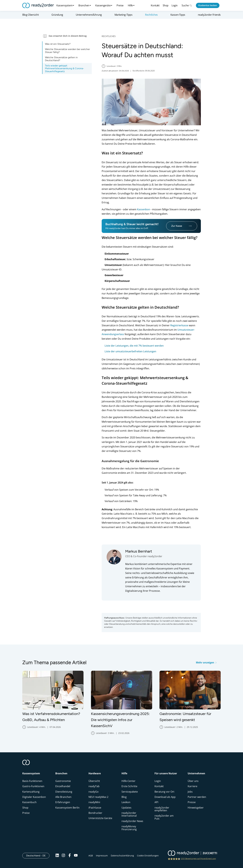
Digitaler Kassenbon (34, 797)
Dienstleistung (64, 792)
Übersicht (94, 781)
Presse (192, 802)
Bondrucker (95, 813)
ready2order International (129, 814)
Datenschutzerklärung (122, 856)
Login (175, 5)
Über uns (193, 781)
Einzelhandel (63, 786)
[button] (67, 36)
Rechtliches (151, 15)
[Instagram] (63, 856)
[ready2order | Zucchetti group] (192, 853)
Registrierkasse (179, 325)
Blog (124, 797)
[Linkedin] (57, 856)
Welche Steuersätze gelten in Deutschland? (61, 59)
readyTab (94, 786)
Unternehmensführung (89, 15)
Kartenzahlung (31, 792)
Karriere (192, 786)
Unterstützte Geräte (100, 818)
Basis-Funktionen (32, 781)
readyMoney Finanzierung (129, 828)
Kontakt (155, 5)
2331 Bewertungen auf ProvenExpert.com (198, 859)
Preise (120, 5)
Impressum (102, 856)
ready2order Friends (209, 15)
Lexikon (126, 802)
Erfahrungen (63, 802)
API (156, 802)
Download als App (165, 797)
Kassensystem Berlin (67, 808)
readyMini (94, 802)
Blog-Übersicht (31, 15)
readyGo (94, 792)
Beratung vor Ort (164, 792)
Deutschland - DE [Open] (38, 855)
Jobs (190, 792)
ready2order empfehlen (162, 809)
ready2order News (132, 821)
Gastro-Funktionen (33, 786)
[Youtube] (76, 856)
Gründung (57, 15)
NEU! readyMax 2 (98, 797)
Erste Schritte (129, 786)
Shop (166, 5)
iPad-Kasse (95, 808)
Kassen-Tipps (178, 15)
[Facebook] (70, 856)
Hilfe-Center (128, 781)
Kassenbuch (29, 802)
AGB (91, 856)
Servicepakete (130, 792)
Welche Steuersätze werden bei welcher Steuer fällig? (67, 51)
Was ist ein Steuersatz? (58, 44)
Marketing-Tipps (124, 15)
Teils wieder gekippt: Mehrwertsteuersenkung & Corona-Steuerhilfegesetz (64, 68)
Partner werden (197, 797)
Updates (126, 808)
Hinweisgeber (196, 808)
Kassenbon (144, 209)
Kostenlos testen (208, 5)
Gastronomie (63, 781)
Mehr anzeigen (206, 662)
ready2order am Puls (164, 817)
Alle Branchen (63, 797)
